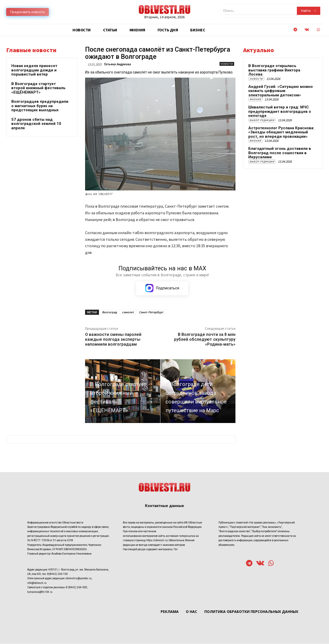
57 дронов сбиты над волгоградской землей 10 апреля (36, 124)
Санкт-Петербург (151, 312)
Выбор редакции (262, 120)
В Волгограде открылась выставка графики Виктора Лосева (274, 70)
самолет (128, 312)
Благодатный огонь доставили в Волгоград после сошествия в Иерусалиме (280, 153)
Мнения (255, 99)
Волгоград (109, 312)
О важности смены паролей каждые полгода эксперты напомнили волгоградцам (113, 340)
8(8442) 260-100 (57, 574)
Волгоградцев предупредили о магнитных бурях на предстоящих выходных (40, 106)
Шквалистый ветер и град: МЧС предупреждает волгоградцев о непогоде (280, 111)
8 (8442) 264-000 (76, 588)
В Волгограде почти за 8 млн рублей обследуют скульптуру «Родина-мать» (205, 340)
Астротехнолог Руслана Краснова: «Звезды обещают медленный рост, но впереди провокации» (281, 132)
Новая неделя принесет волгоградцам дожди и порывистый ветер (34, 70)
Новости (227, 64)
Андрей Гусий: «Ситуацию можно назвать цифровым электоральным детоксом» (281, 91)
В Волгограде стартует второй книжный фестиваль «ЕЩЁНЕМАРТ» (38, 88)
